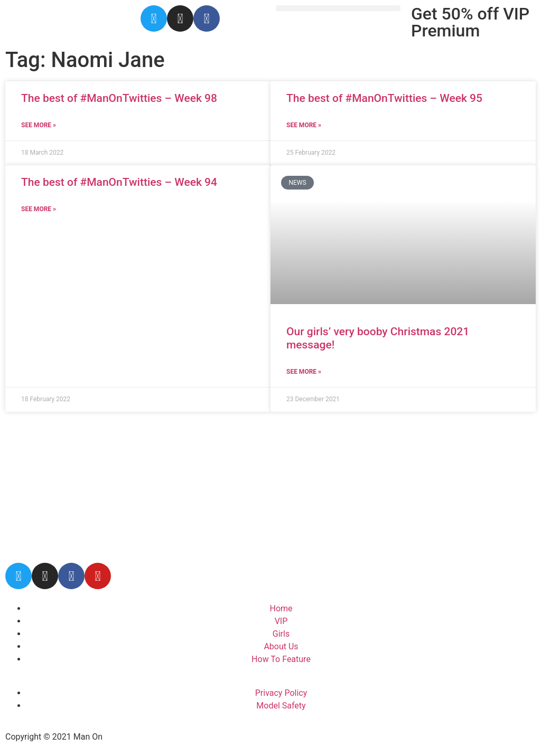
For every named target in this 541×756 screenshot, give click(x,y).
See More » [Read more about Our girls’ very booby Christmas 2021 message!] (304, 372)
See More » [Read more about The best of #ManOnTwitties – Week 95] (304, 125)
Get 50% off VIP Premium (470, 22)
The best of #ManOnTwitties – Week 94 (119, 182)
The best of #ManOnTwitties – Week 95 (384, 98)
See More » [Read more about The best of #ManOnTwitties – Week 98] (39, 125)
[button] (338, 8)
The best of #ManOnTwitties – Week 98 (119, 98)
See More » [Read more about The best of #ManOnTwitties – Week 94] (39, 209)
